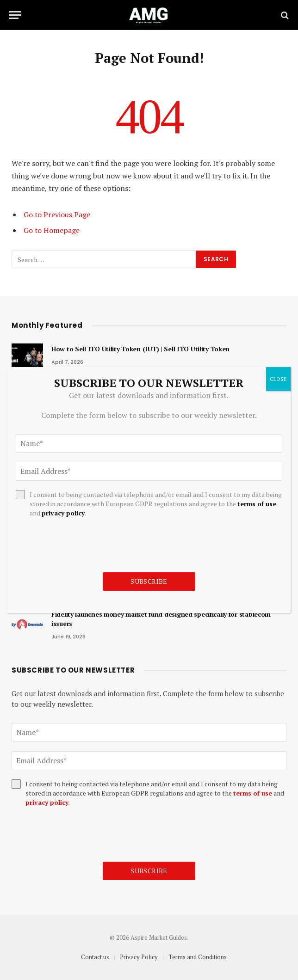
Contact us (95, 957)
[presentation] (82, 834)
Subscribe (149, 871)
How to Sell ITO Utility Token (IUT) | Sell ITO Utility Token (140, 349)
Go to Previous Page (57, 214)
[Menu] (15, 15)
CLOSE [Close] (278, 379)
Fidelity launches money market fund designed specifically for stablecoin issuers (161, 619)
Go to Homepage (52, 230)
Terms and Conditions (198, 957)
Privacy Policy (139, 957)
